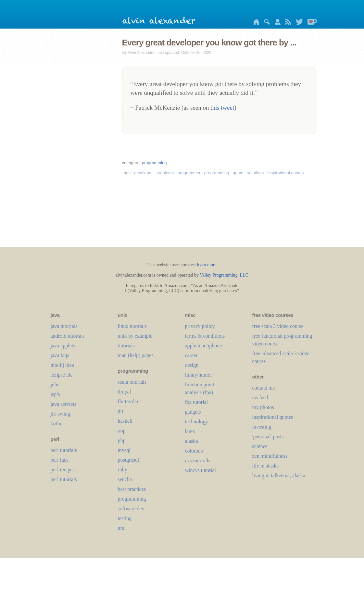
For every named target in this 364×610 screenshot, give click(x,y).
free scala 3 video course (278, 326)
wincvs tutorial (201, 470)
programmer (189, 173)
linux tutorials (132, 326)
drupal (125, 392)
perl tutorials (64, 450)
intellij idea (62, 365)
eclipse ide (62, 375)
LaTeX (190, 431)
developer (143, 173)
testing (125, 518)
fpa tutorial (197, 402)
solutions (255, 173)
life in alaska (266, 466)
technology (197, 422)
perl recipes (63, 470)
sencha (125, 479)
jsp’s (55, 394)
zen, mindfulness (270, 456)
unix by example (135, 336)
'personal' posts (268, 436)
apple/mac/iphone (204, 346)
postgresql (129, 460)
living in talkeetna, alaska (279, 475)
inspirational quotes (286, 173)
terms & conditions (205, 336)
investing (262, 427)
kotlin (57, 423)
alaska (192, 441)
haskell (125, 421)
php (122, 440)
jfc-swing (60, 414)
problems (165, 173)
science (260, 446)
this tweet (222, 108)
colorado (194, 451)
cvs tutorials (198, 461)
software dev (131, 509)
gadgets (193, 412)
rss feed (260, 398)
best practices (132, 489)
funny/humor (199, 375)
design (192, 365)
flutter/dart (129, 401)
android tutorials (68, 336)
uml (122, 528)
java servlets (64, 404)
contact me (264, 388)
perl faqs (60, 460)
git (121, 411)
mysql (124, 450)
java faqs (60, 355)
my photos (263, 407)
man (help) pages (136, 355)
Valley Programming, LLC (224, 275)
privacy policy (200, 326)
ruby (123, 470)
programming (154, 163)
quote (238, 173)
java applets (63, 346)
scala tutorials (132, 382)
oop (122, 431)
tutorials (126, 346)
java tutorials (64, 326)
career (191, 355)
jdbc (55, 385)
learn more (207, 265)
